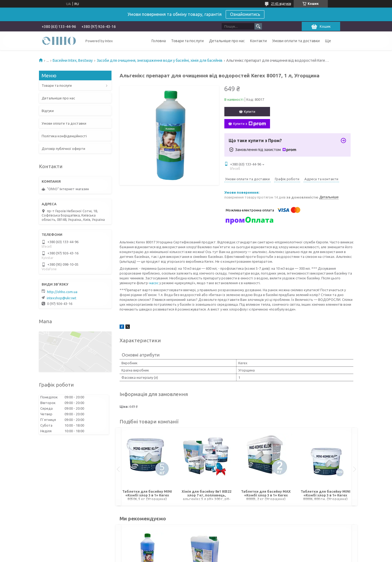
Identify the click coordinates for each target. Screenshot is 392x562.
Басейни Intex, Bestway (73, 60)
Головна (159, 41)
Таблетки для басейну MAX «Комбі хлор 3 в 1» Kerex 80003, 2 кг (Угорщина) (266, 495)
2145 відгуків (281, 4)
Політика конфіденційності (64, 136)
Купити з (250, 124)
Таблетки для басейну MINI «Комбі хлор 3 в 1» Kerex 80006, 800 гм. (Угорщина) (326, 495)
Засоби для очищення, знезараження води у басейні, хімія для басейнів (160, 60)
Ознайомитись (245, 14)
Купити (250, 111)
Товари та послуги (187, 41)
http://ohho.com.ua (62, 292)
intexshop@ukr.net (62, 298)
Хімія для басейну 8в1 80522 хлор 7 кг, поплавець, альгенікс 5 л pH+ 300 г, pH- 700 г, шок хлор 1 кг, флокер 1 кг (207, 496)
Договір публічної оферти (63, 149)
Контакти (258, 41)
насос (154, 283)
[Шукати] (258, 26)
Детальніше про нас (227, 41)
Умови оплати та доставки (296, 41)
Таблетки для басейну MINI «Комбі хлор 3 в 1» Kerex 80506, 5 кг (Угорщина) (147, 495)
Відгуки (48, 111)
